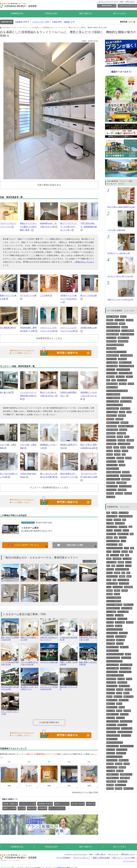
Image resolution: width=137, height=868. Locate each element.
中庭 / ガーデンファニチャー (115, 654)
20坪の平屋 (128, 493)
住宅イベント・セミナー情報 (124, 858)
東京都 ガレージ (112, 416)
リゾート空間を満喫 (128, 331)
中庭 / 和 (128, 654)
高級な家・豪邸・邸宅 (113, 331)
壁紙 (115, 580)
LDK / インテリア (124, 686)
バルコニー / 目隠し (113, 668)
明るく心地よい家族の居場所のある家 (121, 207)
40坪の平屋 (110, 493)
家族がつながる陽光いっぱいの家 (30, 638)
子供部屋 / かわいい (126, 774)
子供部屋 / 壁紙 (111, 781)
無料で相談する (86, 13)
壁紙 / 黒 (109, 697)
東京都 (129, 412)
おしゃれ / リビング (126, 721)
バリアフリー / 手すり (125, 373)
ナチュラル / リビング (113, 728)
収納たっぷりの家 (112, 387)
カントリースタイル (125, 486)
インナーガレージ (112, 465)
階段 (127, 555)
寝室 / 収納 (119, 626)
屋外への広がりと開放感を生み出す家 (10, 638)
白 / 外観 (114, 513)
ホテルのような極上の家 (49, 661)
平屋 (108, 380)
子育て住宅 (130, 320)
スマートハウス (111, 440)
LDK (130, 527)
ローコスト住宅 (111, 338)
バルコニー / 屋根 (125, 668)
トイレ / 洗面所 (111, 612)
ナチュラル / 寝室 (112, 767)
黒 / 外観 (117, 594)
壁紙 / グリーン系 (112, 700)
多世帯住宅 (126, 472)
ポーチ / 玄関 (123, 527)
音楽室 (109, 580)
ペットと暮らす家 (112, 362)
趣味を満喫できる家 (113, 355)
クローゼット (123, 633)
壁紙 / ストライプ (112, 707)
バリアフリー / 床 (112, 373)
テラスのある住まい (113, 408)
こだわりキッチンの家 (113, 327)
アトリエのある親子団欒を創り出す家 (10, 662)
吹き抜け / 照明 (111, 679)
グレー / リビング (127, 728)
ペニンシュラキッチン (113, 479)
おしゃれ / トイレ (112, 545)
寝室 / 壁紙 (119, 764)
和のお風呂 (120, 458)
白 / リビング (111, 718)
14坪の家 (110, 454)
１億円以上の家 (111, 348)
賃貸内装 (117, 590)
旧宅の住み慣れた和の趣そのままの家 (10, 687)
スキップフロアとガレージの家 (10, 712)
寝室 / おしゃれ (124, 760)
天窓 (131, 552)
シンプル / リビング (113, 721)
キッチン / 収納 (120, 622)
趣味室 (129, 576)
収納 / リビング (111, 725)
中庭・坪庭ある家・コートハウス (116, 352)
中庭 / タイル (124, 647)
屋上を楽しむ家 (125, 408)
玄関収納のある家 (127, 398)
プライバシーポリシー (82, 858)
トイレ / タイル (122, 619)
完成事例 (19, 22)
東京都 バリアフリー (113, 423)
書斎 (128, 573)
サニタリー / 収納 (127, 608)
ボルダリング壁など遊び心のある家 (120, 276)
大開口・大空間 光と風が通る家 (69, 662)
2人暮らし (129, 377)
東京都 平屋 (122, 416)
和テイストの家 (122, 380)
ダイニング (118, 530)
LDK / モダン (111, 689)
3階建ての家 (110, 377)
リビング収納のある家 (113, 394)
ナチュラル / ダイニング (125, 732)
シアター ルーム (112, 359)
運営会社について (128, 854)
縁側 (122, 555)
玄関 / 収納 (130, 622)
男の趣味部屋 (122, 490)
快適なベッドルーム (125, 362)
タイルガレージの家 (28, 295)
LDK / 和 (119, 693)
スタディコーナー (112, 576)
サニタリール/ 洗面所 (113, 541)
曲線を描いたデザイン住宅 (69, 687)
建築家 (67, 22)
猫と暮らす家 (5, 392)
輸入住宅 (131, 384)
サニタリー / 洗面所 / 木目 (114, 605)
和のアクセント (111, 461)
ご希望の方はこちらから (84, 262)
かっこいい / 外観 (112, 516)
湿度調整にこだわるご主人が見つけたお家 (89, 396)
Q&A (122, 2)
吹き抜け (125, 552)
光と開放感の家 (6, 328)
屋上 (108, 566)
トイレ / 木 (110, 622)
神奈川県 (120, 437)
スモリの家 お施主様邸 (116, 230)
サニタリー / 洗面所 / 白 (114, 598)
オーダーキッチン (126, 476)
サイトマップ (113, 854)
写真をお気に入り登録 (75, 545)
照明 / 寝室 (122, 767)
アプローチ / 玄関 (112, 527)
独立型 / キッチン (123, 534)
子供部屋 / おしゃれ (113, 778)
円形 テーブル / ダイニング (115, 743)
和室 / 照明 (110, 785)
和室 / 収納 (119, 788)
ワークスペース (111, 490)
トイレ (123, 541)
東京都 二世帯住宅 (112, 430)
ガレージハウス (120, 320)
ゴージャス (110, 569)
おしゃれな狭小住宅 (124, 444)
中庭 (132, 548)
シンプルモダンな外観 (126, 516)
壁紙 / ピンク (111, 704)
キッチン (126, 530)
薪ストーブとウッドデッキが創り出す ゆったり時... (68, 227)
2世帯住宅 (110, 320)
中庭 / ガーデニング (113, 651)
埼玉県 (127, 437)
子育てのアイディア (113, 469)
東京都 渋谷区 (111, 437)
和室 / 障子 (110, 788)
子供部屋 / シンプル (113, 774)
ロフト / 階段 (111, 644)
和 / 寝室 (126, 764)
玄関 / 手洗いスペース (113, 608)
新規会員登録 (107, 5)
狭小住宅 (123, 317)
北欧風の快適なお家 (89, 328)
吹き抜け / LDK (122, 682)
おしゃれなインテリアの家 (115, 405)
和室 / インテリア (120, 785)
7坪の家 (109, 447)
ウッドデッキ (115, 555)
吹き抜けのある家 (112, 384)
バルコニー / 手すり (126, 665)
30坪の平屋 (119, 493)
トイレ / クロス (111, 619)
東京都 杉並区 (111, 433)
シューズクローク (112, 633)
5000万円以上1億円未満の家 (115, 345)
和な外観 (128, 458)
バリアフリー (111, 370)
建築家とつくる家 (123, 338)
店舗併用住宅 (126, 479)
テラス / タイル (126, 658)
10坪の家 (130, 447)
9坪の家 (123, 447)
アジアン (109, 573)
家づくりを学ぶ (120, 13)
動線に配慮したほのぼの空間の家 (88, 662)
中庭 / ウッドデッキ (113, 647)
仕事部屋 (122, 576)
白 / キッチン (111, 750)
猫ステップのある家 (89, 295)
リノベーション (129, 861)
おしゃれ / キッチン (113, 746)
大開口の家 (123, 384)
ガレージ (128, 562)
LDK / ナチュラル (112, 686)
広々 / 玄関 (121, 679)
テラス (109, 552)
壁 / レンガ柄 (111, 711)
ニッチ (109, 587)
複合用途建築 (128, 587)
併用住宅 (125, 327)
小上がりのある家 (112, 366)
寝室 (132, 534)
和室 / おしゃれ (122, 781)
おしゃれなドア (118, 587)
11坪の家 (110, 451)
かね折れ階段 (117, 559)
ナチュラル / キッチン (127, 746)
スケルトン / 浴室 (123, 612)
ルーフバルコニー (112, 672)
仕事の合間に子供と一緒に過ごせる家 (88, 638)
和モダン (121, 461)
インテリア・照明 (123, 580)
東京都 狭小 (124, 423)
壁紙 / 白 (126, 693)
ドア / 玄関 (110, 523)
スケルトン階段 (111, 562)
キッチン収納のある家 (113, 398)
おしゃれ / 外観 (124, 513)
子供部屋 (122, 465)
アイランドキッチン (113, 476)
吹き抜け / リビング (113, 714)
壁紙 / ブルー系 (128, 697)
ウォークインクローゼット (115, 548)
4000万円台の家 (123, 341)
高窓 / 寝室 (120, 771)
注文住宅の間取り (112, 324)
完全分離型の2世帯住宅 (114, 472)
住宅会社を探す (51, 13)
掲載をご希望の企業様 (101, 858)
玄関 (124, 520)
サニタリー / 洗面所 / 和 (114, 601)
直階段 (109, 559)
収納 (121, 545)
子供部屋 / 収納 (125, 778)
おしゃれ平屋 (111, 497)
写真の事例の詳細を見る (49, 185)
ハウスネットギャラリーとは (107, 2)
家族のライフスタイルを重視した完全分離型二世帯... (28, 227)
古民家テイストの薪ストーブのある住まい (68, 299)
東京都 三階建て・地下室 (126, 426)
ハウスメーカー (38, 22)
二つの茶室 (45, 295)
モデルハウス (120, 377)
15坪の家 (117, 454)
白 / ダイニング (111, 732)
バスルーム (123, 537)
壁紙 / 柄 (119, 704)
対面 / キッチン (111, 534)
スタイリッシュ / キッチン (114, 757)
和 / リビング (124, 714)
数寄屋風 (117, 573)
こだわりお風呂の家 (126, 355)
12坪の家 (125, 451)
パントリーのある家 (113, 401)
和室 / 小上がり (128, 788)
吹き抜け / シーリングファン (115, 675)
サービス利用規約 (63, 858)
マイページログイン (127, 5)
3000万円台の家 (111, 341)
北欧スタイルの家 (126, 401)
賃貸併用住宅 (111, 483)
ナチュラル (120, 566)
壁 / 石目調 (127, 711)
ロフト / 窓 (120, 644)
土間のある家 (122, 359)
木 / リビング (120, 718)
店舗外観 (125, 590)
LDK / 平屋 (128, 689)
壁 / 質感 (119, 711)
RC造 (114, 380)
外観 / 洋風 (117, 520)
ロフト (126, 548)
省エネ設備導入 (111, 444)
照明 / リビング (122, 725)
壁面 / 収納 (110, 626)
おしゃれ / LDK (111, 682)
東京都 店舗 (110, 419)
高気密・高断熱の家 (113, 317)
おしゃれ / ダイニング (113, 735)
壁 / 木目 (122, 707)
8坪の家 (116, 447)
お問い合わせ (130, 2)
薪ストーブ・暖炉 (112, 583)
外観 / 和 (109, 520)
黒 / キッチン (111, 753)
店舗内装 (109, 590)
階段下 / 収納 (120, 640)
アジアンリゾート (112, 486)
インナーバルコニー (125, 672)
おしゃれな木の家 (112, 412)
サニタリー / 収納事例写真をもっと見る (49, 488)
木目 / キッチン (121, 753)
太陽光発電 (130, 440)
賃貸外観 (109, 594)
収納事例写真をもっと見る (49, 338)
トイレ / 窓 (110, 615)
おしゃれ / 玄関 (120, 523)
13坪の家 (117, 451)
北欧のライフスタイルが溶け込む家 (120, 300)
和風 (113, 566)
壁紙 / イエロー (124, 700)
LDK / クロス (111, 693)
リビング (109, 530)
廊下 (123, 573)
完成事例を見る (17, 13)
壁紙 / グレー (118, 697)
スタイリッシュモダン (122, 569)
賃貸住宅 (122, 324)
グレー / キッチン (122, 750)
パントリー (110, 636)
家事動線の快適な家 (113, 334)
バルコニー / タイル (113, 665)
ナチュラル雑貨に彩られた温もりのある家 (30, 662)
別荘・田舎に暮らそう (127, 334)
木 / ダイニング (126, 735)
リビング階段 (127, 559)
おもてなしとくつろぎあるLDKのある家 (49, 687)
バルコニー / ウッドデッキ (114, 661)
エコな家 (122, 412)
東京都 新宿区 (121, 433)
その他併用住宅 (121, 483)
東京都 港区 (123, 430)
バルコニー (116, 552)
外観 (108, 513)
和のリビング (111, 458)
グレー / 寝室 (111, 771)
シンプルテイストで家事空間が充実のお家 (28, 396)
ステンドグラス (124, 583)
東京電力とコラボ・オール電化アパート (30, 687)
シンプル (128, 566)
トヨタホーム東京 (30, 528)
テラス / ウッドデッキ (113, 658)
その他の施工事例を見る (49, 722)
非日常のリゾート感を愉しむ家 (119, 253)
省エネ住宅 (121, 440)
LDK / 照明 (120, 689)
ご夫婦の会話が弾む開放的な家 (69, 638)
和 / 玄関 (129, 679)
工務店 (55, 22)
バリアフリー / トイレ (123, 370)
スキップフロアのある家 (126, 366)
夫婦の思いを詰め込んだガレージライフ (49, 638)
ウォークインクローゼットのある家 (117, 391)
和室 (124, 454)
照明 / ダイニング (112, 739)
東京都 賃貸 (119, 419)
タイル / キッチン (112, 760)
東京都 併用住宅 (112, 426)
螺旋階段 (121, 562)
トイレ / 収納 (119, 615)
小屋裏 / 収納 (111, 640)
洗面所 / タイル (128, 605)
